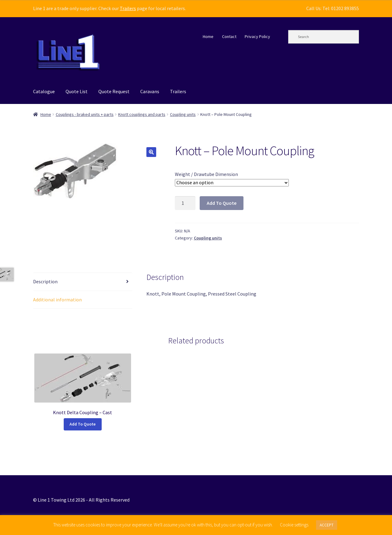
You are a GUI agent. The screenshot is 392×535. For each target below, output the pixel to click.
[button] (151, 152)
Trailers (128, 8)
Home (208, 36)
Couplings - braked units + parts (85, 114)
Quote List (77, 91)
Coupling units (183, 114)
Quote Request (114, 91)
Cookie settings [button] (294, 525)
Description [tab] (45, 281)
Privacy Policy (257, 36)
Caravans (150, 91)
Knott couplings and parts (142, 114)
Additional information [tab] (57, 300)
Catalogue (44, 91)
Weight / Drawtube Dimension (206, 174)
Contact (229, 36)
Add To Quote (222, 203)
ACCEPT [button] (327, 525)
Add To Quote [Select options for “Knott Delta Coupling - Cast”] (83, 424)
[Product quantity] (185, 203)
